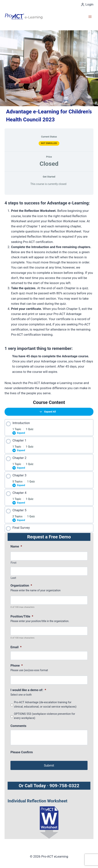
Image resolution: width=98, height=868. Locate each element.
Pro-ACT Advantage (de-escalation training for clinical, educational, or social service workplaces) (45, 704)
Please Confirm (22, 752)
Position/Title (22, 616)
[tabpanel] (49, 297)
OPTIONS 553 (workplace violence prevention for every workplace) (44, 716)
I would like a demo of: (28, 690)
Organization (21, 585)
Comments (18, 726)
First (14, 563)
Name (16, 546)
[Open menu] (90, 17)
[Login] (87, 5)
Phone (17, 665)
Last (13, 578)
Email (16, 647)
